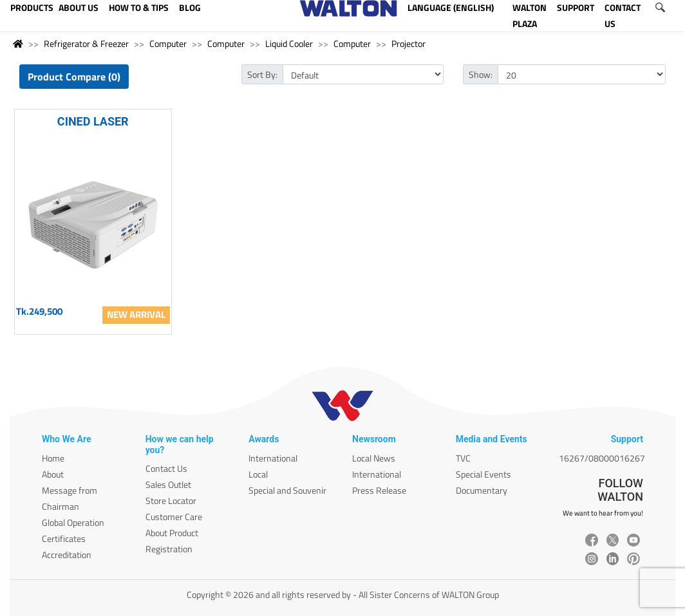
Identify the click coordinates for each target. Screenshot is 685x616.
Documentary (482, 490)
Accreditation (67, 555)
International (273, 458)
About (53, 474)
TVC (463, 458)
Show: (481, 74)
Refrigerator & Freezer (86, 43)
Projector (408, 43)
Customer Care (174, 517)
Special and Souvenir (287, 490)
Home (53, 458)
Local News (374, 458)
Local (258, 474)
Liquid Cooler (289, 43)
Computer (168, 43)
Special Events (483, 474)
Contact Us (166, 468)
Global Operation (73, 522)
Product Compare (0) (74, 77)
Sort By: (262, 74)
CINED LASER (93, 121)
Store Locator (171, 500)
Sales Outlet (168, 484)
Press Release (379, 490)
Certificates (64, 538)
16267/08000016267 (602, 458)
